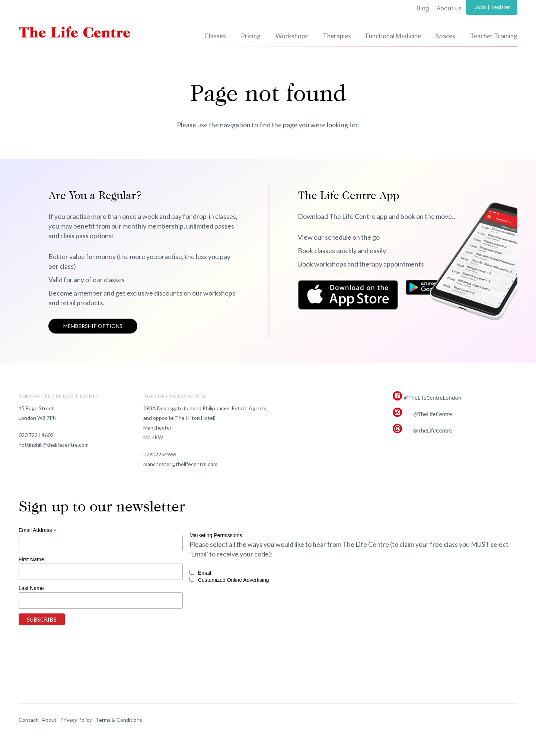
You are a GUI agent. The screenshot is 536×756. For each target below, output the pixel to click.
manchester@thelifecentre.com (180, 464)
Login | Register (492, 7)
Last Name (31, 588)
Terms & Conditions (119, 720)
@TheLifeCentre (433, 414)
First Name (31, 559)
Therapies (337, 36)
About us (449, 8)
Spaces (446, 36)
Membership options (93, 326)
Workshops (292, 36)
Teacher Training (494, 36)
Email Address (38, 530)
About (49, 720)
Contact (28, 720)
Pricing (251, 36)
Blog (423, 8)
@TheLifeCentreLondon (433, 398)
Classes (215, 36)
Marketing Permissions (216, 535)
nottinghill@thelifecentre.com (54, 445)
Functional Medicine (393, 36)
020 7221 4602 (36, 435)
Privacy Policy (76, 720)
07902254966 (160, 454)
